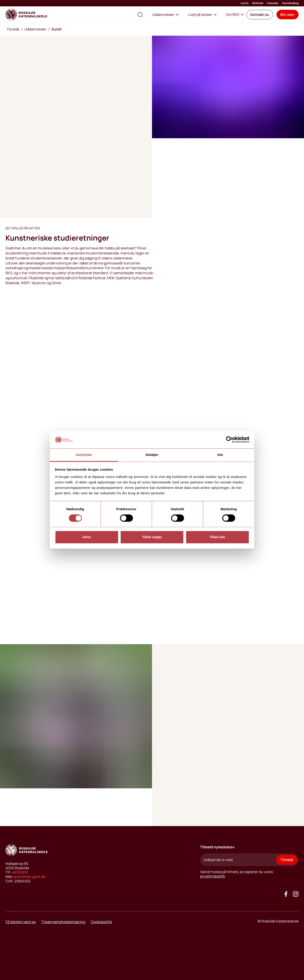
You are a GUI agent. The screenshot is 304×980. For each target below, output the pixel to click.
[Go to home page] (26, 15)
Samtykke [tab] (84, 455)
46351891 (20, 872)
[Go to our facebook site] (286, 894)
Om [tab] (220, 455)
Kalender (273, 3)
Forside (13, 29)
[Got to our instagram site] (296, 894)
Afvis (87, 537)
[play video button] (18, 621)
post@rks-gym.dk (30, 877)
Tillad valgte (152, 537)
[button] (260, 15)
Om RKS (235, 15)
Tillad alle (217, 537)
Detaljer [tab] (152, 455)
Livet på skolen (202, 15)
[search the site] (140, 15)
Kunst (57, 29)
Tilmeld (287, 860)
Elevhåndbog (290, 3)
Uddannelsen (165, 15)
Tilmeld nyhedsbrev (217, 847)
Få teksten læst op (21, 922)
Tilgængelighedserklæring (63, 922)
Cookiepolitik (101, 922)
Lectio (245, 3)
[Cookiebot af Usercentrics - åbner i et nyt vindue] (229, 440)
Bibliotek (258, 3)
